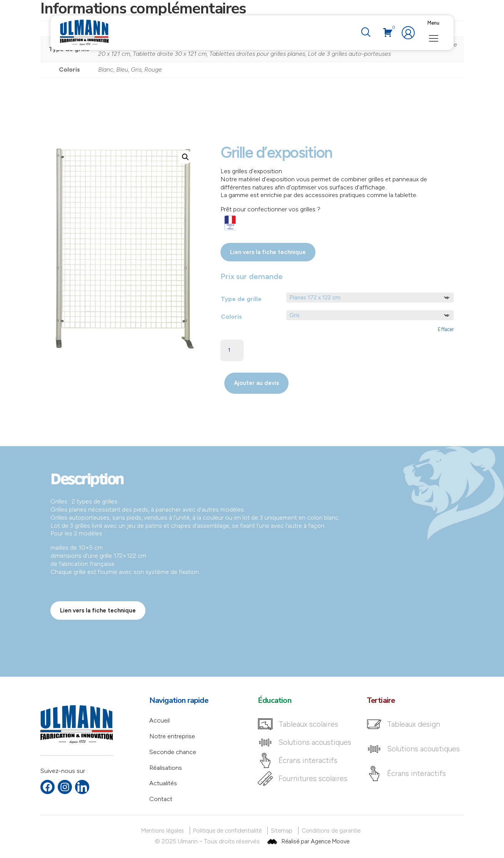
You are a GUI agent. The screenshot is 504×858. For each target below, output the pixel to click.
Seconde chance (173, 752)
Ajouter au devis (256, 383)
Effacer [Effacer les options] (446, 329)
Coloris (231, 317)
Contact (161, 799)
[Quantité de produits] (232, 350)
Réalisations (166, 768)
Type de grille (241, 299)
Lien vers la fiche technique (268, 252)
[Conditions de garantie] (332, 831)
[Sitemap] (283, 831)
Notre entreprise (172, 736)
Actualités (163, 783)
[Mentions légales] (164, 831)
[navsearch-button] (365, 33)
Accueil (159, 720)
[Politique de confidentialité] (229, 831)
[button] (185, 157)
